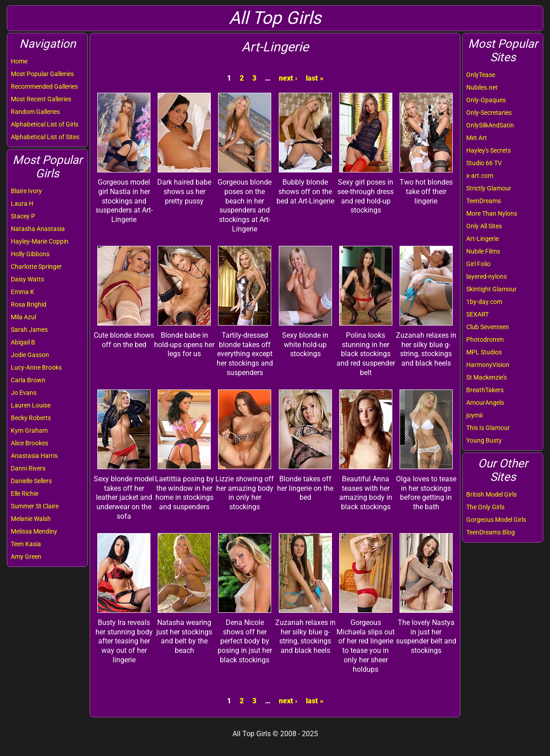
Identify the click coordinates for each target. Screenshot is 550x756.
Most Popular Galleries (42, 74)
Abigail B (23, 342)
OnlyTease (481, 75)
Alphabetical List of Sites (45, 137)
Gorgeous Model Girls (496, 520)
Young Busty (484, 440)
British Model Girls (491, 494)
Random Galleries (35, 112)
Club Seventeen (488, 327)
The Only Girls (485, 507)
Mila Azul (23, 317)
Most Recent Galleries (41, 99)
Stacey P (23, 216)
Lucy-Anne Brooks (36, 367)
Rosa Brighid (29, 304)
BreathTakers (485, 390)
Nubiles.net (482, 87)
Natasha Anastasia (38, 229)
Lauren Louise (31, 405)
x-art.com (480, 176)
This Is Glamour (488, 428)
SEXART (477, 314)
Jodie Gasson (30, 355)
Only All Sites (484, 226)
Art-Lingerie (482, 239)
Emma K (23, 292)
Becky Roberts (31, 418)
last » (315, 78)
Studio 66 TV (484, 163)
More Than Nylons (492, 213)
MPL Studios (484, 352)
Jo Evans (24, 393)
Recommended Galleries (44, 86)
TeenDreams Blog (491, 532)
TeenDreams (484, 201)
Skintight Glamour (491, 289)
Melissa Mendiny (34, 531)
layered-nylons (486, 276)
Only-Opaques (486, 100)
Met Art (477, 138)
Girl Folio (478, 264)
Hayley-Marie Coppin (40, 241)
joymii (474, 415)
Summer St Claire (35, 506)
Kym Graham (29, 430)
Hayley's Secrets (489, 150)
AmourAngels (485, 403)
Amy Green (26, 557)
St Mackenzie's (486, 377)
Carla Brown (28, 380)
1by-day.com (484, 302)
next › (288, 78)
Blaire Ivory (26, 191)
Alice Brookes (30, 443)
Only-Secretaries (489, 113)
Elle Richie (25, 493)
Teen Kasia (26, 544)
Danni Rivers (28, 468)
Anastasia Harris (34, 456)
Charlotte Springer (36, 267)
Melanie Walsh (31, 519)
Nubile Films (483, 251)
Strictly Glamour (489, 188)
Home (19, 61)
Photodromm (485, 340)
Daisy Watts (27, 279)
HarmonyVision (488, 365)
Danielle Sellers (31, 481)
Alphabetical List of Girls (45, 124)
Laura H (22, 204)
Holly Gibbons (30, 254)
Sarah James (29, 330)
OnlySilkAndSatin (490, 125)
